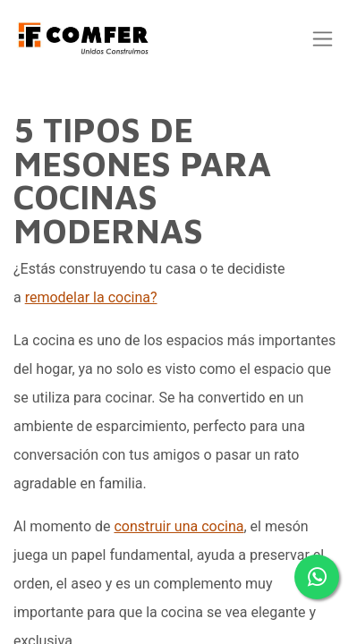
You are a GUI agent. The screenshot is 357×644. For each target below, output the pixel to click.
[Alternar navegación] (323, 39)
